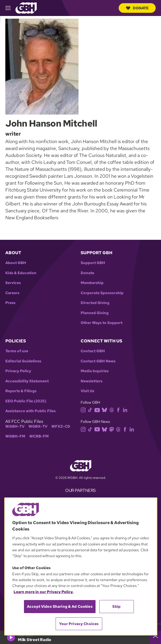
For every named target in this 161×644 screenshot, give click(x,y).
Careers (12, 293)
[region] (81, 566)
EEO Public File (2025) (26, 401)
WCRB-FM (39, 436)
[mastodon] (113, 429)
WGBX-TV (38, 426)
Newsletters (92, 381)
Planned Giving (95, 313)
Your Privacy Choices (79, 624)
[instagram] (84, 410)
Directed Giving (95, 303)
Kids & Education (21, 273)
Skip (116, 606)
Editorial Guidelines (23, 361)
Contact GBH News (98, 361)
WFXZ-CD (61, 426)
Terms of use (17, 351)
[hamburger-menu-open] (10, 8)
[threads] (113, 410)
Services (13, 283)
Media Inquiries (95, 371)
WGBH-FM (15, 436)
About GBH (16, 263)
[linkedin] (126, 410)
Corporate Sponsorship (102, 293)
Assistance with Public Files (30, 411)
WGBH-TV (15, 426)
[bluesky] (106, 410)
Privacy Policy (18, 371)
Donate (137, 8)
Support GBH (93, 263)
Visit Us (87, 391)
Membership (92, 283)
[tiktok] (91, 410)
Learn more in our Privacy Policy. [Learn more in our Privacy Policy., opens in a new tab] (44, 592)
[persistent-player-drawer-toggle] (155, 637)
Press (10, 303)
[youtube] (98, 410)
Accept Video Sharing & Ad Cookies (60, 606)
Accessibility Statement (27, 381)
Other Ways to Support (102, 323)
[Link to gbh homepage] (26, 8)
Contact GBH (93, 351)
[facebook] (119, 410)
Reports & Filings (21, 391)
